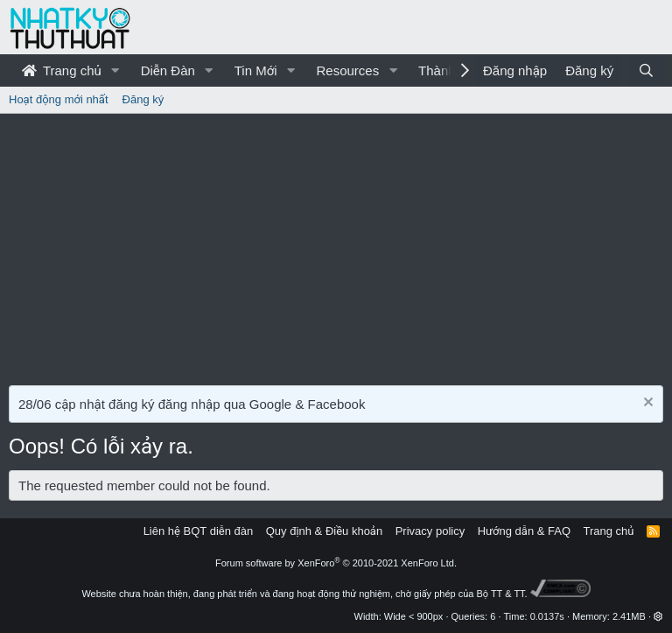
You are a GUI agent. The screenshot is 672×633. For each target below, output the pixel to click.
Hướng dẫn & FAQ (524, 531)
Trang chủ (62, 70)
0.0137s (547, 616)
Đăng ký (143, 99)
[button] (115, 70)
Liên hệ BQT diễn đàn (199, 531)
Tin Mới (256, 70)
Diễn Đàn (168, 70)
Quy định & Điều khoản (324, 531)
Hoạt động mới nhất (59, 99)
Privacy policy (430, 531)
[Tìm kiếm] (646, 70)
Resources (347, 70)
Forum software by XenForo (336, 563)
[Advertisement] (336, 245)
